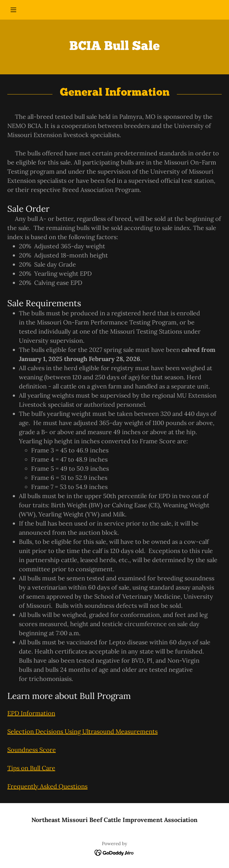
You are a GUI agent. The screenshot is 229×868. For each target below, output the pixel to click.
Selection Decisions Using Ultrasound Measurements (82, 731)
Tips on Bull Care (31, 768)
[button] (23, 10)
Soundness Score (32, 750)
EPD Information (31, 713)
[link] (114, 852)
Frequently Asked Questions (47, 786)
